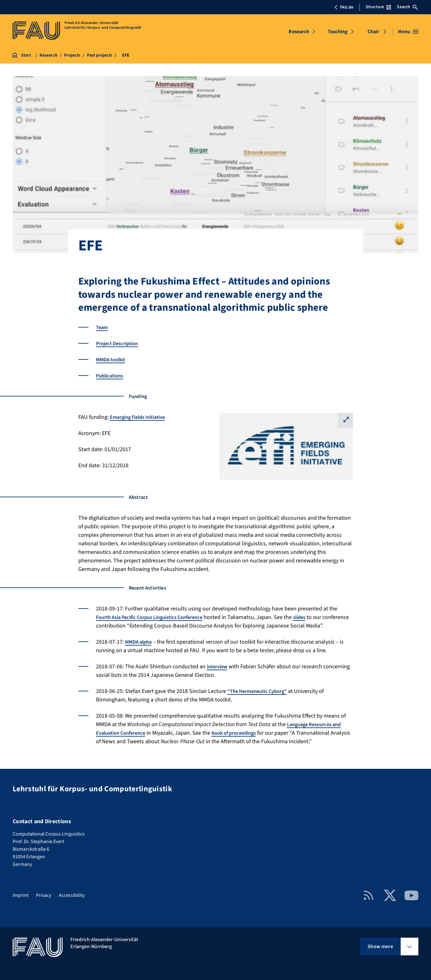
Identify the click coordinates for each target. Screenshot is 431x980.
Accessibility (72, 895)
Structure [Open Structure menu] (378, 7)
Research (299, 32)
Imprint (21, 895)
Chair (373, 32)
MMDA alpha (140, 642)
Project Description (120, 343)
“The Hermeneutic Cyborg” (261, 691)
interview (218, 667)
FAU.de (344, 7)
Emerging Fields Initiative (141, 417)
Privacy (44, 895)
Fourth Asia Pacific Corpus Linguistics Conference (156, 617)
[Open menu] (408, 32)
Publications (111, 376)
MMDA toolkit (112, 360)
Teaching (338, 32)
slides (314, 617)
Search (407, 7)
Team (103, 327)
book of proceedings (243, 733)
